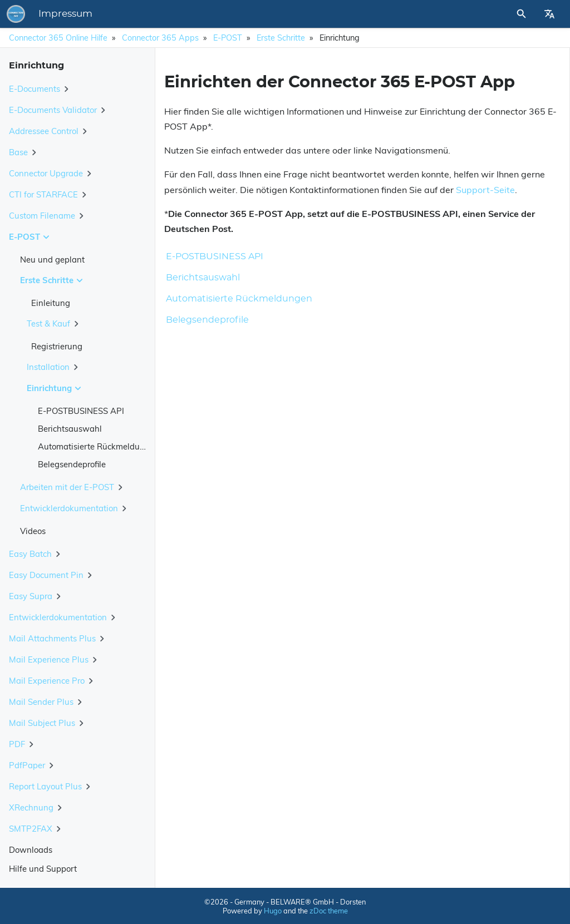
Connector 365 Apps (160, 38)
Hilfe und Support (43, 869)
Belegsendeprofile (72, 464)
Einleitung (51, 303)
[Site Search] (492, 14)
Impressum (220, 14)
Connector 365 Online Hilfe (58, 38)
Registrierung (57, 346)
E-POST (228, 38)
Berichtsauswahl (70, 429)
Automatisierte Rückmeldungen (99, 446)
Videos (33, 531)
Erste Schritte (281, 38)
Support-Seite (485, 190)
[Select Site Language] (549, 14)
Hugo (273, 911)
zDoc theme (329, 911)
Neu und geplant (52, 260)
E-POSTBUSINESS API (81, 411)
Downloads (31, 850)
